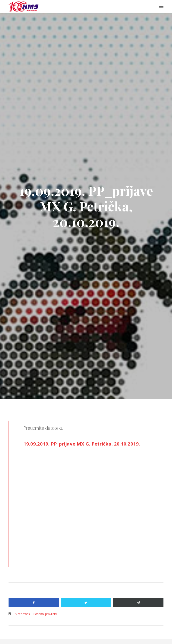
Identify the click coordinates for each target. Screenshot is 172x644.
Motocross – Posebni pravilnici (36, 614)
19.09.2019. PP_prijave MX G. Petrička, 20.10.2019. (82, 444)
